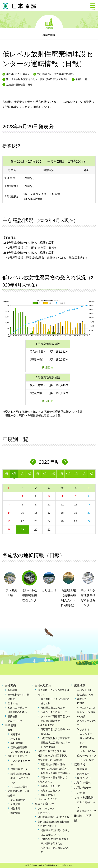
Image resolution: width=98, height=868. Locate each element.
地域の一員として (50, 786)
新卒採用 (82, 769)
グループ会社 (15, 721)
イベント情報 (84, 690)
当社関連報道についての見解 (53, 817)
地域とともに (45, 782)
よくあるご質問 (19, 787)
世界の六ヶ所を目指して (54, 777)
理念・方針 (14, 703)
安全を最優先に (46, 725)
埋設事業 (15, 739)
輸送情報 (15, 813)
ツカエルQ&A (87, 751)
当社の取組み (43, 686)
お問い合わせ (82, 788)
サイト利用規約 (84, 797)
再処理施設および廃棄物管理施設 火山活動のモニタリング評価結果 (55, 743)
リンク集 (80, 793)
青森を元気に (48, 795)
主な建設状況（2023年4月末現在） (56, 74)
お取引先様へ (82, 783)
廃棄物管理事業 (19, 747)
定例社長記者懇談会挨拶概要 (53, 822)
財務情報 (12, 716)
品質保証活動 (18, 800)
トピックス (44, 813)
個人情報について (87, 811)
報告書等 (15, 808)
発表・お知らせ (44, 804)
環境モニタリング (17, 756)
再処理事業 (17, 743)
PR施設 (81, 716)
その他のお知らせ (47, 826)
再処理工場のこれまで (53, 708)
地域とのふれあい (50, 790)
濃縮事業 (15, 734)
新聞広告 (82, 699)
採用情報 (80, 765)
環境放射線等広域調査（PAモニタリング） (21, 778)
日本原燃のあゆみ (17, 712)
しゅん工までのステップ (54, 712)
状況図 (46, 368)
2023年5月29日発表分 (18, 74)
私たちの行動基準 (17, 708)
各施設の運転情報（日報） (20, 85)
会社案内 (10, 686)
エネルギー (86, 734)
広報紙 (81, 703)
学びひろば (83, 729)
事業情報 (49, 28)
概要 (10, 730)
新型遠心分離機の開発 (53, 764)
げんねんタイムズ (47, 799)
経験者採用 (83, 774)
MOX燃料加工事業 (21, 752)
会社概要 (12, 690)
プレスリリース (46, 808)
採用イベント (84, 778)
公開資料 (15, 804)
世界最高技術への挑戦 (50, 760)
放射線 (84, 747)
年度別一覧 (81, 79)
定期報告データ (19, 769)
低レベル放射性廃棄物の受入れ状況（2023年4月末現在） (37, 79)
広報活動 (80, 686)
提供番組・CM (85, 695)
